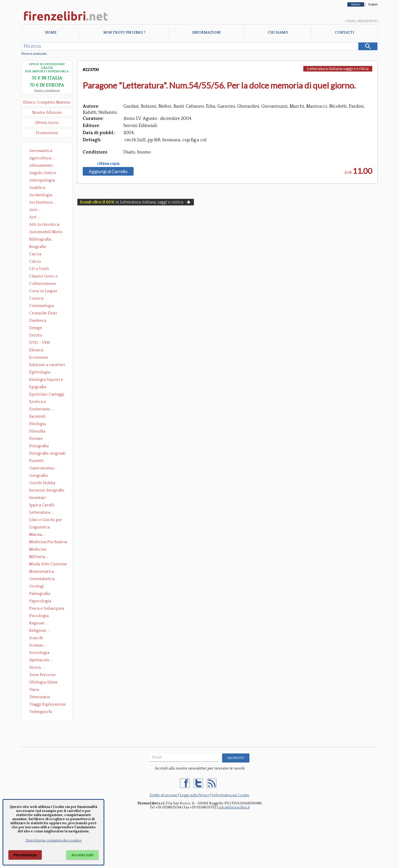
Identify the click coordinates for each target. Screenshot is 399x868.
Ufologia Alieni (43, 682)
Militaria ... (39, 557)
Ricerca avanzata (34, 54)
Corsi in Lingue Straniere (43, 291)
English (373, 4)
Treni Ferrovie (42, 675)
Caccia (35, 254)
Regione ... (38, 623)
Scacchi (36, 638)
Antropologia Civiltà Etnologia (45, 181)
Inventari (38, 498)
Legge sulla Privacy (195, 795)
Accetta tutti (82, 855)
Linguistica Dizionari (39, 528)
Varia (34, 690)
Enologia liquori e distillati (46, 380)
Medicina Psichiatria (48, 542)
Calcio (35, 261)
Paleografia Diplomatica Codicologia (41, 594)
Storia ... (37, 667)
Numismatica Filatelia (42, 572)
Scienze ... (38, 645)
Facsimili (37, 416)
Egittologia (40, 372)
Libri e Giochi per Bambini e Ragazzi (46, 520)
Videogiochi (41, 712)
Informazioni (206, 33)
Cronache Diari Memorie (43, 314)
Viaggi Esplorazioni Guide (48, 705)
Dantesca (38, 320)
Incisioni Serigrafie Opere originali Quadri (47, 491)
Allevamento (41, 165)
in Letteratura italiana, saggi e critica (136, 202)
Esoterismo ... (41, 409)
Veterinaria (40, 697)
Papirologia (40, 601)
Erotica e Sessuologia (40, 402)
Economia (39, 357)
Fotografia (39, 446)
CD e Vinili (39, 269)
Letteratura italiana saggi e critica (338, 68)
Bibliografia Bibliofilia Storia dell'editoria (45, 240)
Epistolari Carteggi (47, 394)
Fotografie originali (47, 453)
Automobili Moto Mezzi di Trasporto (47, 232)
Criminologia (42, 306)
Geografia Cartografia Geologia (40, 476)
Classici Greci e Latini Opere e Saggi (48, 277)
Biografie (38, 247)
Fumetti (37, 461)
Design (36, 328)
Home (51, 33)
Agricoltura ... (42, 158)
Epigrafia (38, 387)
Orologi (37, 586)
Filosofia (37, 431)
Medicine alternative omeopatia (39, 550)
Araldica (37, 188)
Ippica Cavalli (42, 505)
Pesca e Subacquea (47, 608)
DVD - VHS (40, 343)
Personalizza (25, 855)
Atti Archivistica (44, 225)
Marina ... (37, 535)
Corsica (36, 298)
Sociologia (39, 653)
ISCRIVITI (236, 758)
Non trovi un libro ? (124, 33)
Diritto (36, 335)
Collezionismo (43, 284)
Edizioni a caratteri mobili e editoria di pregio (47, 365)
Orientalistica (42, 579)
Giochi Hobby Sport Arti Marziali (47, 483)
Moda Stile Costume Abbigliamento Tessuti (48, 565)
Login (350, 21)
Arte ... (35, 210)
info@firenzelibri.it (234, 807)
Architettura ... (42, 202)
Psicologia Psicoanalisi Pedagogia (40, 616)
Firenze (36, 439)
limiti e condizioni (47, 90)
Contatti (345, 33)
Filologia (38, 424)
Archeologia (41, 195)
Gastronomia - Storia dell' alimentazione (43, 469)
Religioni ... (39, 631)
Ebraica (36, 350)
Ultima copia (108, 163)
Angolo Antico (43, 173)
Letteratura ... (41, 512)
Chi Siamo (278, 33)
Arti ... (35, 217)
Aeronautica (41, 151)
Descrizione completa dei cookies (54, 841)
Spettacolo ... (41, 660)
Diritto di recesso (164, 795)
